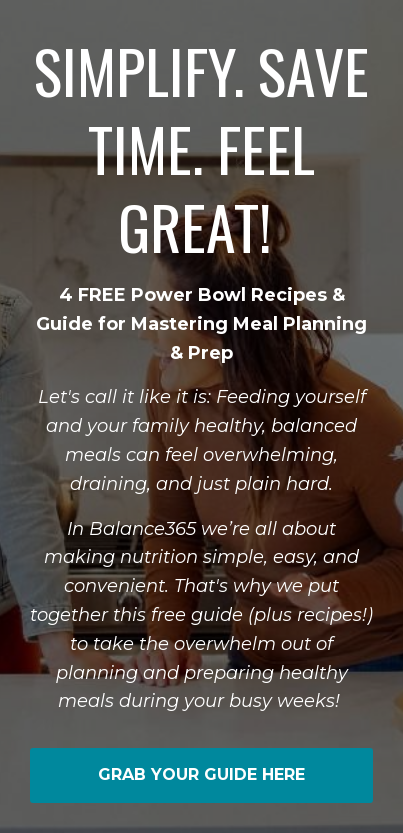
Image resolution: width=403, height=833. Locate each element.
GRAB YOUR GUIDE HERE (201, 774)
